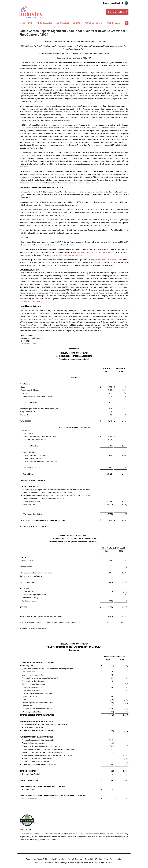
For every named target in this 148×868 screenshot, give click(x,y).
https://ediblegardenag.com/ (30, 302)
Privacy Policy (109, 859)
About (28, 859)
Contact (77, 23)
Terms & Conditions (75, 859)
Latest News (26, 23)
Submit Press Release (58, 859)
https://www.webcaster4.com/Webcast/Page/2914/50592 (94, 252)
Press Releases (44, 23)
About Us (90, 23)
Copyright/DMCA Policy (93, 859)
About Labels (62, 23)
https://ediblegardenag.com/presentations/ (67, 255)
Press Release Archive (40, 859)
